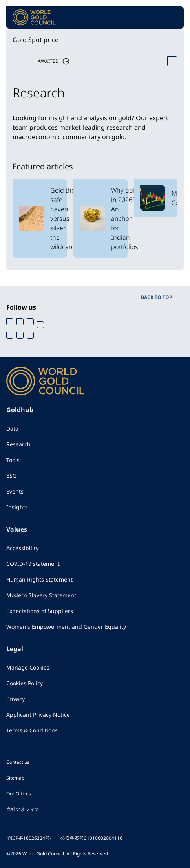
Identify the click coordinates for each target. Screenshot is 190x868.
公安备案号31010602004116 (91, 838)
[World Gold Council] (34, 17)
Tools (13, 460)
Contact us (18, 762)
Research (18, 444)
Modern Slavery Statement (41, 595)
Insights (17, 507)
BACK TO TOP (157, 297)
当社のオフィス (23, 809)
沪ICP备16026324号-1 (30, 838)
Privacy (16, 699)
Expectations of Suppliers (40, 611)
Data (12, 428)
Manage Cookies (28, 667)
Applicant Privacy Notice (38, 715)
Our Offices (19, 794)
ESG (11, 476)
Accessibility (22, 548)
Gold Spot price (36, 40)
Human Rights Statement (39, 579)
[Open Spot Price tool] (172, 61)
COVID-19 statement (33, 564)
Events (15, 491)
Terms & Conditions (32, 730)
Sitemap (15, 778)
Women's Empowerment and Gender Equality (66, 627)
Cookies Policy (25, 683)
